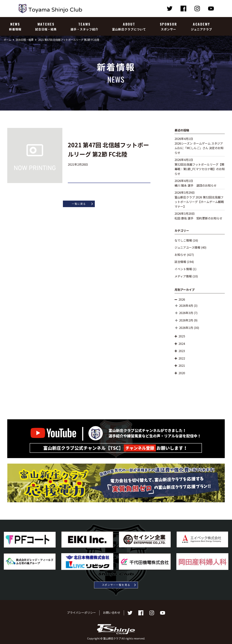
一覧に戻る (79, 204)
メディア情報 (183, 276)
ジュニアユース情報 (187, 247)
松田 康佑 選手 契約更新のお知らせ (198, 218)
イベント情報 (183, 269)
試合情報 (180, 262)
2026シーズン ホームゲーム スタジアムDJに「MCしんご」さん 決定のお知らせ (199, 148)
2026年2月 (186, 320)
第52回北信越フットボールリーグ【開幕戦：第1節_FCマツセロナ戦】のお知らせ (200, 169)
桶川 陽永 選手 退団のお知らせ (196, 185)
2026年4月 (186, 306)
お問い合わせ (112, 613)
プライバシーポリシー (81, 613)
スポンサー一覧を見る (116, 585)
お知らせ (180, 255)
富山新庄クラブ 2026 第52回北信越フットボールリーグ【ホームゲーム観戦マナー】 (199, 202)
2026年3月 (186, 313)
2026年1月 (186, 328)
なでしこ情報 (183, 240)
